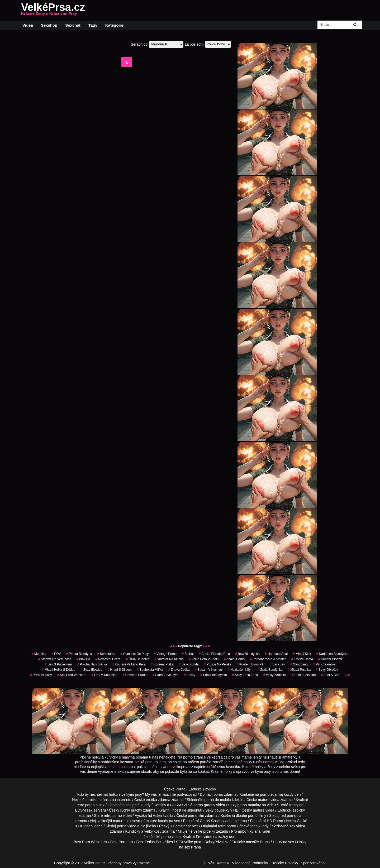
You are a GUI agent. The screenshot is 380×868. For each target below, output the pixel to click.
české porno (161, 837)
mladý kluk (302, 654)
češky (189, 675)
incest (176, 810)
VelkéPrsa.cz (53, 10)
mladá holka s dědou (59, 670)
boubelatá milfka (150, 670)
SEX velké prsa (189, 842)
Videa (28, 25)
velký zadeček (275, 675)
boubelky (222, 810)
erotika (92, 800)
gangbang (299, 664)
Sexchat (73, 25)
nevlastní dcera (108, 659)
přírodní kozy (41, 675)
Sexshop (49, 25)
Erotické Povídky (202, 789)
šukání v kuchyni (209, 670)
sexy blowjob (91, 670)
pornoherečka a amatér (268, 659)
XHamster (179, 826)
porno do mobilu (217, 800)
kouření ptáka (162, 664)
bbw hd (83, 659)
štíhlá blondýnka (214, 675)
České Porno (175, 789)
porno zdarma (271, 794)
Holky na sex (283, 842)
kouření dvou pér (251, 664)
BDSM (175, 805)
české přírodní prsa (214, 654)
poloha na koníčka (92, 664)
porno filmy (257, 816)
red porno (288, 816)
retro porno (85, 805)
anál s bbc (330, 675)
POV (56, 654)
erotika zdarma (158, 800)
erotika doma (302, 659)
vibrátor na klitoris (169, 659)
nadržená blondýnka (332, 654)
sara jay (277, 664)
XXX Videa (84, 826)
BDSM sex (84, 810)
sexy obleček (327, 670)
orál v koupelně (104, 675)
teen (254, 826)
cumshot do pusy (135, 654)
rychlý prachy (131, 810)
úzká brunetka (138, 659)
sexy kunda (189, 664)
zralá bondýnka (270, 670)
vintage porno (165, 654)
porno (218, 794)
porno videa (127, 826)
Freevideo (204, 837)
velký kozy (153, 831)
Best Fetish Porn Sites (155, 842)
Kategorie (114, 25)
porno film (196, 816)
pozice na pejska (218, 664)
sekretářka (106, 654)
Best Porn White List (90, 842)
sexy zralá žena (245, 675)
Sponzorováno (313, 863)
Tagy (93, 25)
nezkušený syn (240, 670)
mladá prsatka (299, 670)
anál (258, 831)
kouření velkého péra (129, 664)
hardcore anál (276, 654)
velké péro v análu (204, 659)
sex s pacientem (58, 664)
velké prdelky (205, 831)
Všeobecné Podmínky (250, 863)
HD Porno (275, 821)
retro (222, 826)
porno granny (204, 805)
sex (292, 826)
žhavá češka (179, 670)
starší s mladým (165, 675)
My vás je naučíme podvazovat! (171, 794)
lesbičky (298, 810)
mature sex (122, 821)
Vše (347, 675)
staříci (188, 654)
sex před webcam (72, 675)
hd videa (155, 816)
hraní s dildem (119, 670)
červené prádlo (135, 675)
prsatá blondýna (79, 654)
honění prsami (330, 659)
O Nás (209, 863)
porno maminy (249, 805)
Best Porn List (122, 842)
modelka (39, 654)
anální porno (234, 659)
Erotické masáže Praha (251, 842)
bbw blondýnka (247, 654)
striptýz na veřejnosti (55, 659)
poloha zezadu (304, 675)
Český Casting (212, 821)
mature (264, 800)
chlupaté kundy (138, 805)
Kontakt (223, 863)
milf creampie (324, 664)
